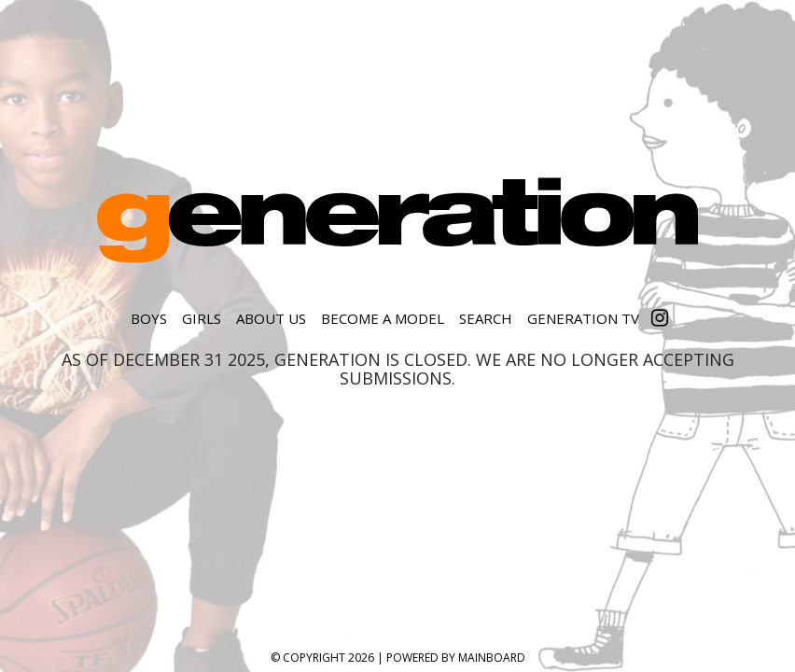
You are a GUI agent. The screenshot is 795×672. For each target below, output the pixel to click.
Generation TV (583, 318)
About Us (271, 318)
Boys (149, 318)
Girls (202, 318)
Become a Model (383, 318)
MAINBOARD (492, 658)
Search (486, 318)
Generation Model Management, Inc (397, 220)
